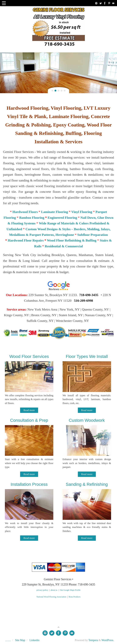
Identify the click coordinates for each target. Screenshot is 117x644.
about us (54, 590)
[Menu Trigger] (4, 3)
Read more (29, 410)
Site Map (20, 640)
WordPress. (108, 640)
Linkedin (34, 640)
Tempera (93, 640)
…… (8, 640)
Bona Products (75, 597)
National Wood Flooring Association (51, 597)
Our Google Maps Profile (70, 590)
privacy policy (42, 590)
